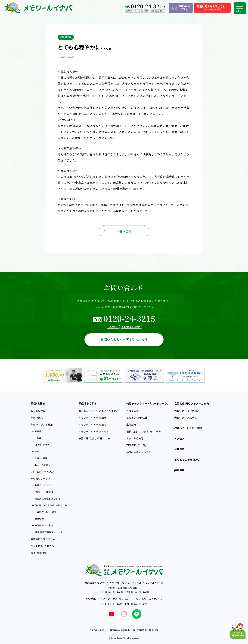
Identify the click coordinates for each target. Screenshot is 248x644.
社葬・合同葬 (41, 458)
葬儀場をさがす (88, 404)
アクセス (179, 439)
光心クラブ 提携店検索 (187, 411)
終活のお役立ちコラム (139, 452)
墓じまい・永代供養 (137, 418)
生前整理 (131, 425)
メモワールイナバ (93, 418)
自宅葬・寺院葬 (42, 445)
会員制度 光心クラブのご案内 (192, 404)
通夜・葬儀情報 (39, 553)
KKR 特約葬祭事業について (49, 532)
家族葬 (38, 431)
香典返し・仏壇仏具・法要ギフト (51, 505)
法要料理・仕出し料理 (46, 512)
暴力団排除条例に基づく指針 (146, 630)
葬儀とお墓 (133, 411)
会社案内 (180, 449)
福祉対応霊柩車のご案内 (47, 499)
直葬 (37, 451)
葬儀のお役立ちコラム (43, 539)
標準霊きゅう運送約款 (120, 630)
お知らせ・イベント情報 (188, 428)
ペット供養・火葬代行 (42, 546)
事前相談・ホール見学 (42, 472)
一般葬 (38, 438)
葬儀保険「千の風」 (136, 445)
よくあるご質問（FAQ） (188, 460)
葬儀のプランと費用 (42, 425)
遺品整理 (39, 519)
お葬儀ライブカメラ (45, 485)
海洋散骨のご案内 (44, 525)
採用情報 (180, 470)
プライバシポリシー (98, 630)
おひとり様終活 (135, 439)
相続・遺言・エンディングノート (144, 432)
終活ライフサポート (147, 404)
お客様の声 (66, 37)
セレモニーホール (99, 411)
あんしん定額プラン (45, 465)
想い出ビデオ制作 (44, 492)
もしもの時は (38, 411)
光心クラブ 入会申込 (186, 418)
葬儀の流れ (37, 418)
